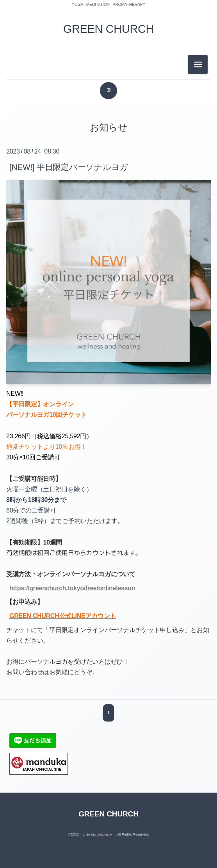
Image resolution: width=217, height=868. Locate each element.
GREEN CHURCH (108, 29)
